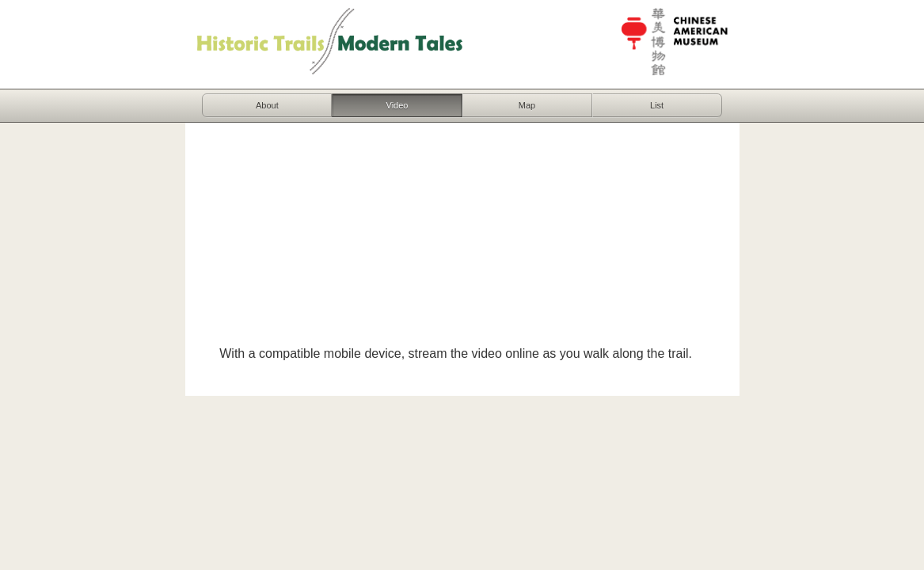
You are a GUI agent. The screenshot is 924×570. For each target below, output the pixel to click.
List (657, 105)
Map (527, 105)
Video (397, 105)
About (267, 105)
